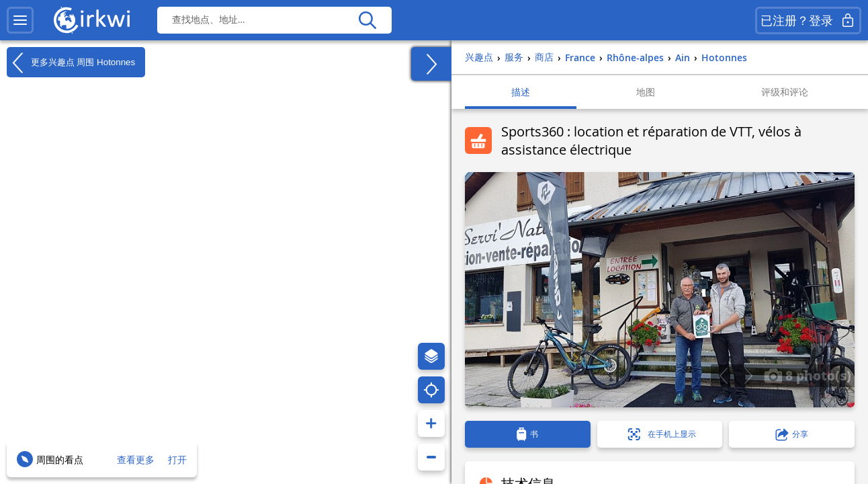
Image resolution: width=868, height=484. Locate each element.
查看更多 (136, 459)
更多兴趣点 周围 (71, 63)
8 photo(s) (808, 375)
